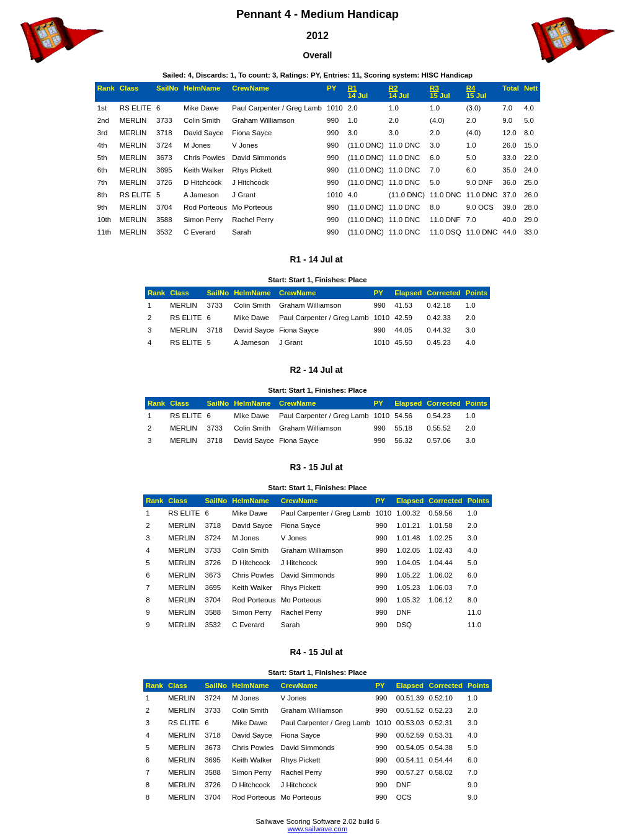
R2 (393, 88)
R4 (471, 88)
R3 (434, 88)
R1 (353, 88)
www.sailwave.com (318, 829)
